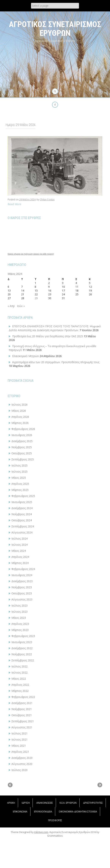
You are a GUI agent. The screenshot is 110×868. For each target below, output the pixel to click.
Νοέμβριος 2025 (22, 447)
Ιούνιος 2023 (20, 612)
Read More (14, 204)
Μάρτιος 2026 (20, 423)
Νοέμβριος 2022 (22, 654)
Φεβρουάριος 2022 (23, 697)
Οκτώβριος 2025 (22, 453)
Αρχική (11, 833)
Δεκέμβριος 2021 (22, 703)
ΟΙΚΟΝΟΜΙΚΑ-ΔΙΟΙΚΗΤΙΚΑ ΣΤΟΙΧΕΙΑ (78, 842)
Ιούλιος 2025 (20, 465)
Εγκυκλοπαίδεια (43, 842)
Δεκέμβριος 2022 (22, 648)
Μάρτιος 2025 (20, 490)
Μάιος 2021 (19, 746)
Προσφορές (55, 851)
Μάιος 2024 (19, 551)
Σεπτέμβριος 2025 (23, 459)
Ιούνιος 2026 (20, 405)
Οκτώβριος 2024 (22, 520)
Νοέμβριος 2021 (22, 709)
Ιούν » (21, 306)
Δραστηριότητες (93, 833)
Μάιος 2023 (19, 618)
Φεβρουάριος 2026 (23, 429)
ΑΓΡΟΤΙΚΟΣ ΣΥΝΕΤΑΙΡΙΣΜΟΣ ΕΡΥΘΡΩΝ (55, 29)
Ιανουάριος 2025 (22, 502)
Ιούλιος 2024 (20, 538)
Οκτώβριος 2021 (22, 715)
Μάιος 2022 (19, 679)
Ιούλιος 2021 (20, 733)
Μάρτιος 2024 (20, 563)
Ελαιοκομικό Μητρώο (26, 356)
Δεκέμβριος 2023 (22, 581)
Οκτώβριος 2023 (22, 593)
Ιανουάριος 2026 (22, 435)
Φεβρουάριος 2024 (23, 569)
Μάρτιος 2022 (20, 691)
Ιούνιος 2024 (20, 545)
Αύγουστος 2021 (22, 727)
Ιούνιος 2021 (20, 739)
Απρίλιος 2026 (20, 417)
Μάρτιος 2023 (20, 630)
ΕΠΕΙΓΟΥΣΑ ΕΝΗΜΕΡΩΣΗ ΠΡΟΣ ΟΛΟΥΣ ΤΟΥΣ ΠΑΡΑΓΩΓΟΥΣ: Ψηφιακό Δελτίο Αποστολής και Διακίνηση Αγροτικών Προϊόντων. (55, 328)
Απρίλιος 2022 (20, 685)
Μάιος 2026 (19, 411)
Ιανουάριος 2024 (22, 575)
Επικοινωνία (20, 842)
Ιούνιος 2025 (20, 471)
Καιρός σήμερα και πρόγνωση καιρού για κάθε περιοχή (31, 254)
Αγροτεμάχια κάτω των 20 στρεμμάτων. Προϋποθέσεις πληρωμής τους (56, 362)
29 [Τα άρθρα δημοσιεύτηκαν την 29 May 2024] (36, 298)
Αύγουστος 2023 (22, 599)
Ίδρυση (26, 833)
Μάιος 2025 (19, 478)
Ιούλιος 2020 (20, 770)
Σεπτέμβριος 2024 (23, 526)
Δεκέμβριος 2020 (22, 758)
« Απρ (11, 306)
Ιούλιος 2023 (20, 605)
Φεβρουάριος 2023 (23, 636)
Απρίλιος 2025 (20, 484)
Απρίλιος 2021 (20, 752)
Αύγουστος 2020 (22, 764)
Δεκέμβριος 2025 (22, 441)
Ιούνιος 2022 (20, 672)
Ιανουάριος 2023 (22, 642)
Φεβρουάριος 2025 (23, 496)
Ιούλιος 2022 (20, 666)
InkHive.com (41, 862)
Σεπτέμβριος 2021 (23, 721)
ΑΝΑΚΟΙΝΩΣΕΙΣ (45, 833)
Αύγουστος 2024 (22, 532)
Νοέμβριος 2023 (22, 587)
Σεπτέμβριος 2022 (23, 660)
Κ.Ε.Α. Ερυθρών (68, 833)
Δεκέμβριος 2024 (22, 508)
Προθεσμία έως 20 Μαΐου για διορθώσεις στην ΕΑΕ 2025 (48, 336)
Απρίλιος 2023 (20, 624)
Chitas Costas (47, 200)
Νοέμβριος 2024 (22, 514)
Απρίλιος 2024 (20, 557)
